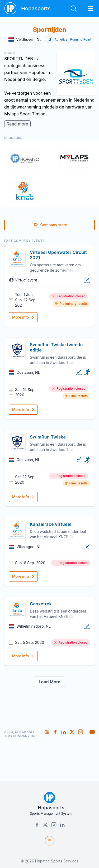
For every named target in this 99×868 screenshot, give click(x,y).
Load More (49, 682)
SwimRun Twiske (48, 437)
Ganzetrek (41, 604)
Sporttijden (49, 30)
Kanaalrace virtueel (51, 524)
